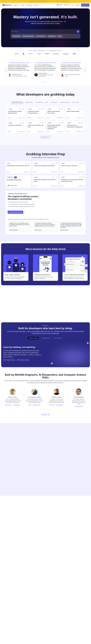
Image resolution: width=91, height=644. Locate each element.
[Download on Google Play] (12, 557)
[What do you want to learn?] (45, 32)
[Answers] (7, 536)
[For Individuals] (53, 497)
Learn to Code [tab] (75, 102)
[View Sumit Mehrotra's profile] (79, 402)
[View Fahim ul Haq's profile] (12, 402)
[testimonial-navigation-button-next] (85, 70)
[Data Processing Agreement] (56, 545)
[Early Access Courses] (32, 514)
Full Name (62, 443)
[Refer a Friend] (76, 503)
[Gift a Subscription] (53, 502)
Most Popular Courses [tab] (17, 102)
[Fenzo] (7, 517)
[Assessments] (8, 511)
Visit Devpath (10, 309)
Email (61, 450)
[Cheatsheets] (8, 531)
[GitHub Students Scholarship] (34, 511)
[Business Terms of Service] (55, 539)
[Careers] (29, 531)
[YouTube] (18, 564)
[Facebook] (7, 564)
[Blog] (6, 528)
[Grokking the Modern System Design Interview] (78, 530)
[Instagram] (22, 564)
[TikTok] (25, 564)
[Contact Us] (30, 536)
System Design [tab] (29, 102)
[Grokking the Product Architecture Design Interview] (78, 535)
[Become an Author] (75, 497)
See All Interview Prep (15, 212)
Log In (78, 5)
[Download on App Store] (12, 554)
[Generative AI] (30, 502)
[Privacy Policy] (52, 528)
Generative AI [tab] (54, 102)
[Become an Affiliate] (76, 500)
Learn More (45, 418)
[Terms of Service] (53, 536)
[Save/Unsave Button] (23, 109)
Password (62, 456)
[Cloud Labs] (8, 502)
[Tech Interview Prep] (32, 500)
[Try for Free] (52, 500)
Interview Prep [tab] (39, 102)
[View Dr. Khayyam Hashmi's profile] (34, 402)
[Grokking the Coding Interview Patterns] (78, 539)
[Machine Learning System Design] (78, 544)
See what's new (46, 137)
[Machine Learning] (31, 508)
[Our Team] (29, 528)
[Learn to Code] (30, 497)
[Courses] (7, 500)
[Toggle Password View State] (82, 460)
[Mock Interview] (9, 497)
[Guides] (7, 539)
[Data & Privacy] (53, 542)
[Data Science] (30, 505)
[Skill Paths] (8, 505)
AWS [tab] (47, 102)
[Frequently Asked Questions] (33, 534)
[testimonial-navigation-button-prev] (6, 70)
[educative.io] (10, 484)
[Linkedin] (11, 564)
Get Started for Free (72, 465)
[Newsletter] (8, 514)
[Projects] (7, 508)
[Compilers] (8, 542)
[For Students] (52, 505)
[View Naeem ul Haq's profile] (57, 402)
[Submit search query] (78, 32)
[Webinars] (7, 534)
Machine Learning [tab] (65, 102)
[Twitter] (15, 564)
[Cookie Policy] (52, 531)
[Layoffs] (29, 519)
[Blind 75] (29, 517)
